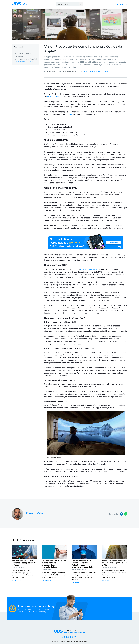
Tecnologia (106, 72)
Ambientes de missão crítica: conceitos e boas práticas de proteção (24, 563)
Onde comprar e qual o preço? (23, 62)
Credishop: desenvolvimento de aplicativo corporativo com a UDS (115, 563)
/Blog (26, 4)
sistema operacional (89, 269)
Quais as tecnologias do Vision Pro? (25, 59)
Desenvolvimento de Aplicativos (93, 72)
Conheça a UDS (120, 4)
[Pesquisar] (81, 4)
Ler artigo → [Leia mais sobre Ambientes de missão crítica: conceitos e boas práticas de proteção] (16, 580)
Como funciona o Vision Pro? (23, 54)
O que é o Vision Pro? (20, 51)
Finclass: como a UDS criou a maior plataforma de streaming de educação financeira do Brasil (54, 564)
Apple (70, 114)
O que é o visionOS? (20, 56)
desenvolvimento (54, 97)
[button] (122, 514)
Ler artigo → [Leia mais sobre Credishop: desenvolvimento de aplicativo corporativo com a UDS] (107, 580)
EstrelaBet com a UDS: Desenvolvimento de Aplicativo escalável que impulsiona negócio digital (83, 564)
